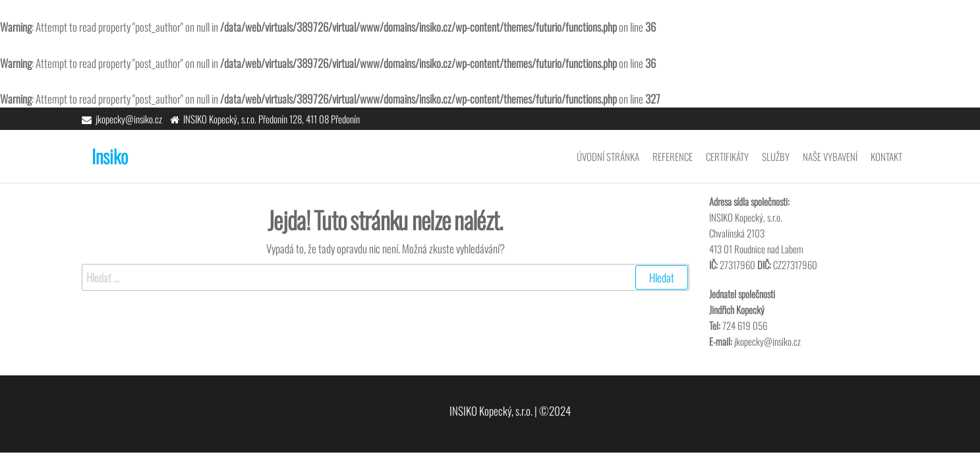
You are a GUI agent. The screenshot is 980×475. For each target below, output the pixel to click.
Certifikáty (727, 156)
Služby (776, 156)
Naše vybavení (830, 156)
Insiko (110, 156)
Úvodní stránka (608, 156)
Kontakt (886, 156)
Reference (673, 156)
